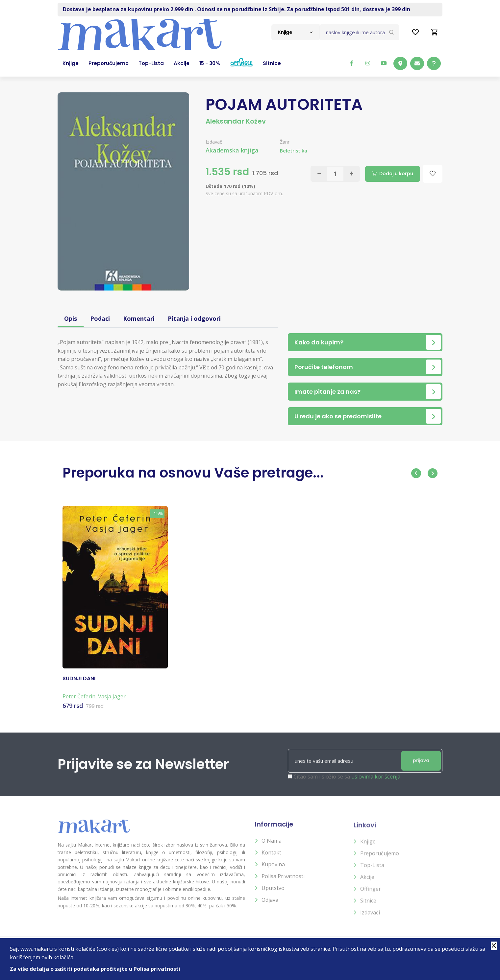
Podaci (100, 318)
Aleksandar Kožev (236, 121)
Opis (71, 318)
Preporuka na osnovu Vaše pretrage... (193, 473)
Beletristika (294, 151)
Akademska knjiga (232, 150)
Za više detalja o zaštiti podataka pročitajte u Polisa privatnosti (95, 969)
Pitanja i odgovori (194, 318)
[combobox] (295, 32)
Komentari (139, 318)
